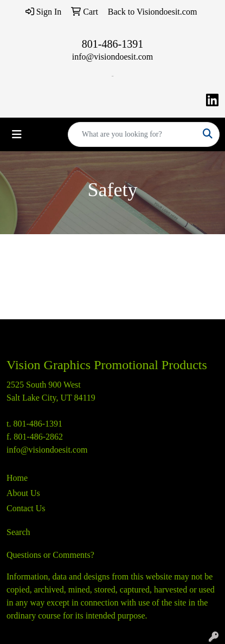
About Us (23, 493)
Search (18, 532)
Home (17, 478)
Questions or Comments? (50, 555)
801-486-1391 (112, 44)
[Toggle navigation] (17, 134)
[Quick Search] (132, 134)
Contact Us (26, 508)
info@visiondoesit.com (112, 57)
